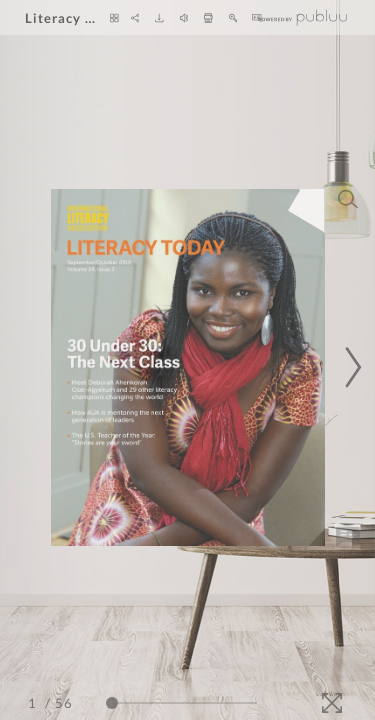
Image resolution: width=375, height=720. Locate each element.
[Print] (208, 18)
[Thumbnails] (114, 18)
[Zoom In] (233, 18)
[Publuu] (303, 17)
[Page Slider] (181, 703)
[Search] (348, 199)
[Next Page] (350, 367)
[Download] (159, 18)
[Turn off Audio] (184, 18)
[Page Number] (35, 703)
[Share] (135, 18)
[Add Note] (348, 537)
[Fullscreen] (332, 703)
